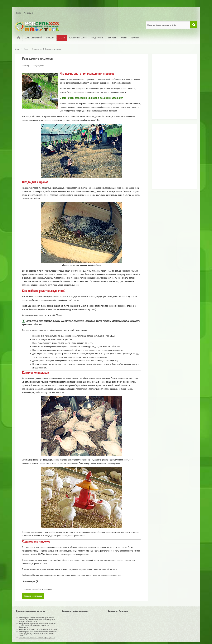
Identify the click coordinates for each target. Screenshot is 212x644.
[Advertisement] (172, 88)
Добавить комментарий (33, 596)
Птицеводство (38, 66)
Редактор (26, 66)
